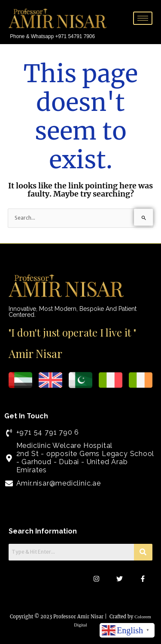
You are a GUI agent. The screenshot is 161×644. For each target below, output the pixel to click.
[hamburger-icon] (143, 18)
